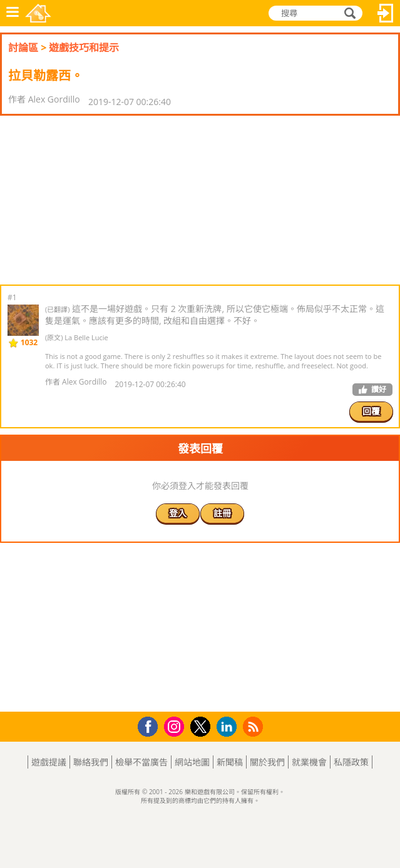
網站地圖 (192, 762)
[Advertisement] (100, 200)
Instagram (176, 726)
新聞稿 (230, 762)
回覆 (371, 411)
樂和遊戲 (38, 13)
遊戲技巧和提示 (84, 48)
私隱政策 (351, 762)
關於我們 (267, 762)
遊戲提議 (49, 762)
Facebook (151, 725)
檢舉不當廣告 (141, 762)
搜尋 (348, 13)
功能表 (13, 13)
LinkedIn (229, 727)
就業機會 (309, 762)
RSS (254, 726)
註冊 (222, 513)
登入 (386, 13)
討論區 (23, 48)
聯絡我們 (91, 762)
